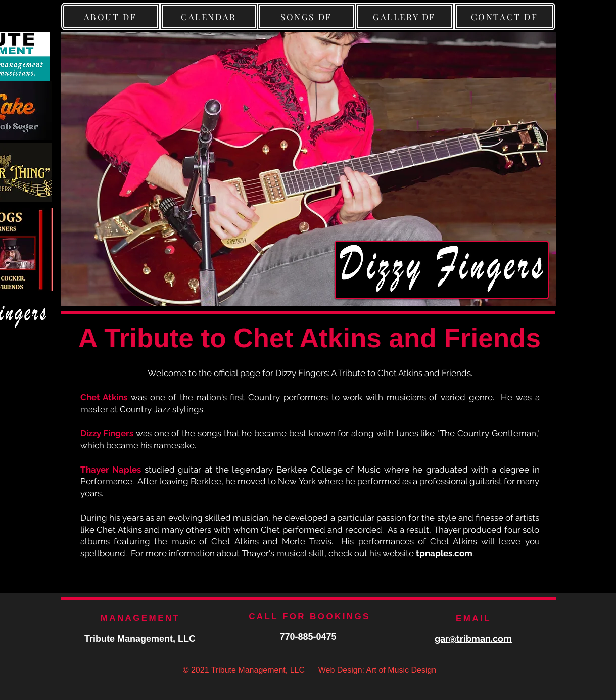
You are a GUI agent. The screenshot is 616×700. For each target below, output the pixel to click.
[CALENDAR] (209, 16)
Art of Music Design (401, 670)
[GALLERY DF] (405, 16)
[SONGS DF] (306, 16)
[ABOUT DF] (110, 16)
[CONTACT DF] (505, 16)
